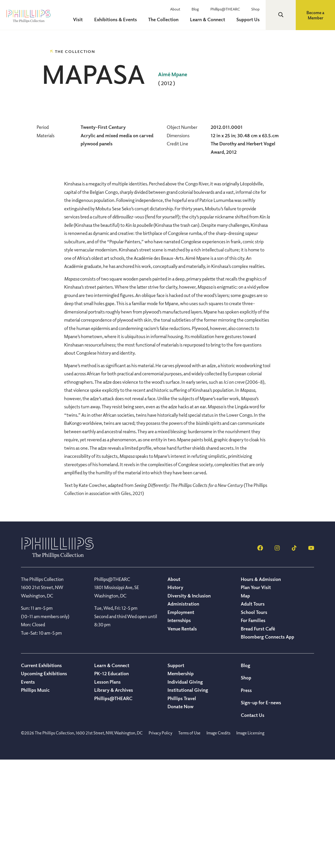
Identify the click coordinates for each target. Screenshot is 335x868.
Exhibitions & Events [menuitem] (119, 19)
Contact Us (253, 823)
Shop (256, 9)
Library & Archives (114, 798)
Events (28, 790)
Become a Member (315, 15)
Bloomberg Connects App (267, 745)
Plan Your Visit (256, 695)
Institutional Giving (188, 798)
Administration (183, 712)
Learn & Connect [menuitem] (209, 19)
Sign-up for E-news (261, 811)
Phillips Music (35, 798)
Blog (198, 9)
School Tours (254, 720)
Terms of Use (189, 841)
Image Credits (218, 841)
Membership (181, 782)
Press (246, 798)
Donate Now (180, 815)
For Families (253, 728)
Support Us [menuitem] (249, 19)
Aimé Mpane (173, 74)
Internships (179, 728)
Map (245, 704)
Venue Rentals (182, 737)
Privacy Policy (160, 841)
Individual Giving (185, 790)
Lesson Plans (107, 790)
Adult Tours (253, 712)
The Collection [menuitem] (166, 19)
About (179, 9)
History (175, 695)
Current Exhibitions (41, 773)
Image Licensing (250, 841)
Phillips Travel (182, 806)
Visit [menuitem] (82, 19)
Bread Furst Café (258, 737)
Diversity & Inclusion (189, 704)
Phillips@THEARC (227, 9)
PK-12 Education (111, 782)
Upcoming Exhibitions (44, 782)
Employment (181, 720)
